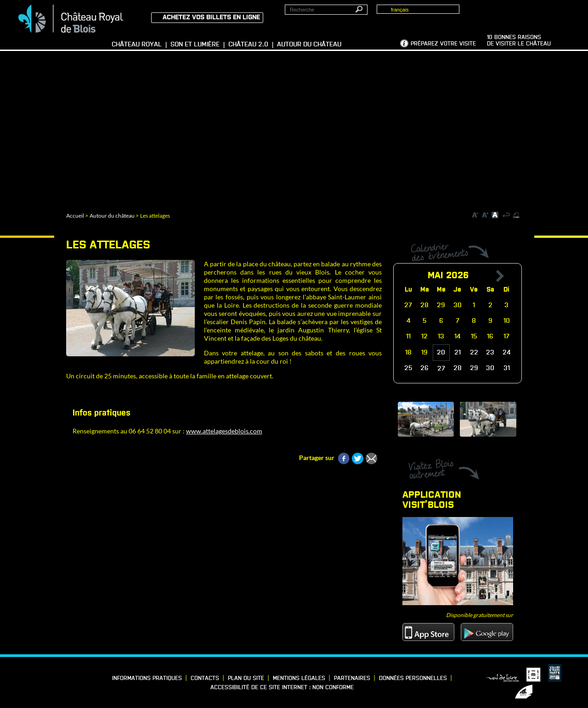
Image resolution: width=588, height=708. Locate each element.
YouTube (27, 689)
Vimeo (55, 677)
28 (458, 368)
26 (424, 368)
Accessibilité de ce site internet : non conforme (282, 688)
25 (408, 368)
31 (507, 368)
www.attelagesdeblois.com (224, 431)
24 (506, 353)
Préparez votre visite (443, 44)
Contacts (205, 679)
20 (441, 353)
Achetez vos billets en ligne (211, 17)
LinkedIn (41, 677)
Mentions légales (299, 679)
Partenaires (352, 679)
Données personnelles (413, 679)
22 (474, 353)
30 (490, 368)
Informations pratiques (147, 679)
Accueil (75, 216)
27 (441, 369)
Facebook (27, 677)
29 (474, 368)
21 (458, 353)
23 (490, 353)
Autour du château (112, 216)
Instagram (69, 677)
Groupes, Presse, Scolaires (530, 14)
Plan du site (246, 679)
